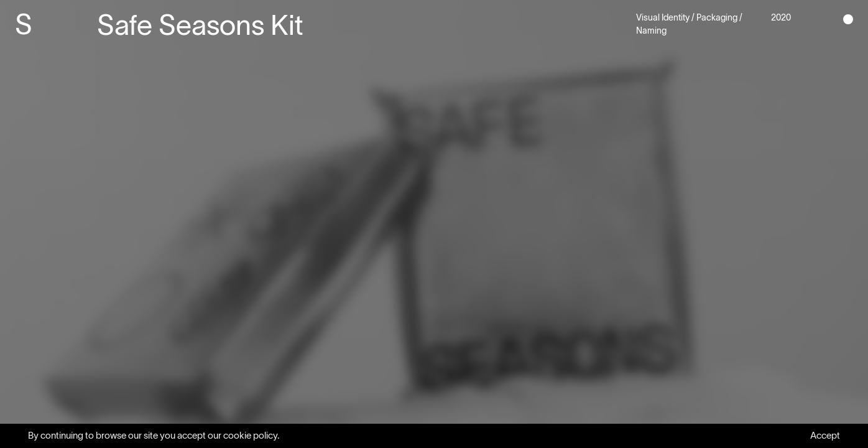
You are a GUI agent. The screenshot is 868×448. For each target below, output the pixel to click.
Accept (825, 435)
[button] (848, 19)
